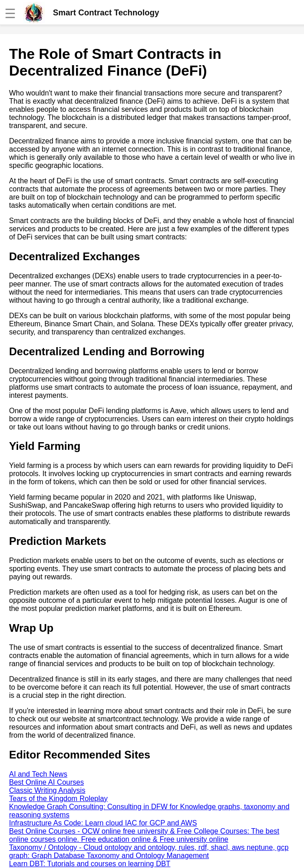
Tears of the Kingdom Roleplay (58, 799)
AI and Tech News (38, 774)
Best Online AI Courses (46, 782)
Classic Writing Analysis (47, 790)
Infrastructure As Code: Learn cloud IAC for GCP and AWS (103, 823)
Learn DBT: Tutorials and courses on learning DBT (90, 864)
